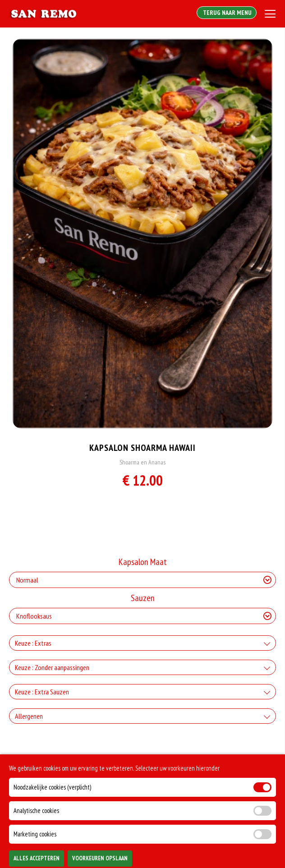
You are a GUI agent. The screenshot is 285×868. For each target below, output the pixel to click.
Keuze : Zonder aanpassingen (52, 667)
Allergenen (29, 716)
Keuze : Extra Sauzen (42, 692)
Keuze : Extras (33, 643)
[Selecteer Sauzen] (142, 616)
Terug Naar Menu (227, 13)
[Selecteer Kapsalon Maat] (142, 580)
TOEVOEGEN (230, 854)
